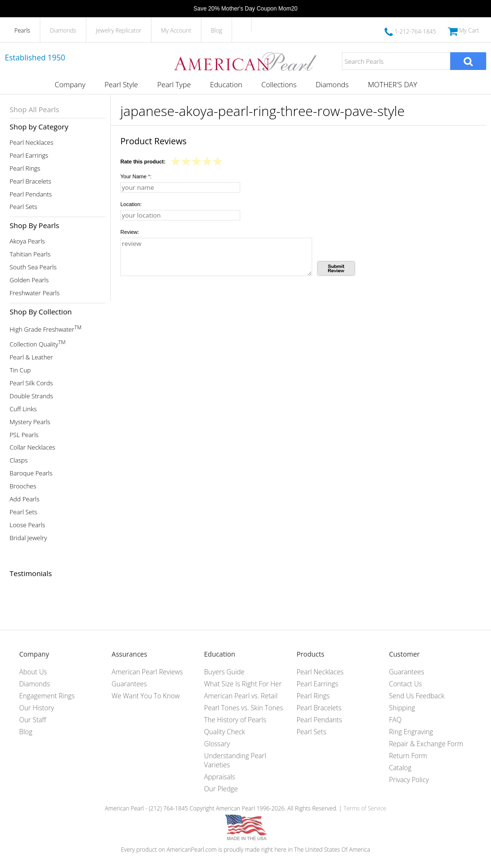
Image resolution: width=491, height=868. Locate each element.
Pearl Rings (25, 168)
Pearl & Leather (31, 357)
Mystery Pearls (30, 422)
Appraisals (220, 777)
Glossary (217, 744)
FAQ (395, 720)
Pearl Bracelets (30, 181)
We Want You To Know (146, 696)
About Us (33, 672)
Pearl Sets (23, 207)
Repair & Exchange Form (426, 744)
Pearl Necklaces (31, 143)
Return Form (408, 756)
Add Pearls (24, 499)
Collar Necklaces (32, 447)
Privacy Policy (409, 780)
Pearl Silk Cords (31, 383)
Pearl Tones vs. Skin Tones (244, 708)
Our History (37, 708)
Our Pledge (221, 789)
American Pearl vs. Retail (241, 696)
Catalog (400, 768)
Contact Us (405, 684)
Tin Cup (20, 370)
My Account (176, 30)
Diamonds (63, 30)
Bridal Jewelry (28, 538)
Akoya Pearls (27, 241)
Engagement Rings (47, 696)
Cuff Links (23, 409)
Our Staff (33, 720)
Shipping (402, 708)
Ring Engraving (411, 732)
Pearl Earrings (29, 156)
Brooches (23, 486)
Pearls (22, 30)
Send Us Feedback (417, 696)
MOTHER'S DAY (392, 84)
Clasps (19, 460)
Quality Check (225, 732)
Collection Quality (38, 343)
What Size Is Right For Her (243, 684)
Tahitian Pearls (30, 254)
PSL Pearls (24, 435)
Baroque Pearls (31, 473)
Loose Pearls (27, 525)
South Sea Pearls (33, 267)
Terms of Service (365, 808)
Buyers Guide (224, 672)
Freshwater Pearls (35, 293)
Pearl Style (121, 84)
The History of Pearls (235, 720)
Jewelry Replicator (119, 30)
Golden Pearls (29, 280)
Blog (217, 30)
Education (226, 84)
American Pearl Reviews (147, 672)
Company (70, 84)
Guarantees (129, 684)
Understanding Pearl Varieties (235, 760)
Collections (279, 84)
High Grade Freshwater (46, 329)
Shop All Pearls (34, 109)
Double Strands (31, 396)
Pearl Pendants (31, 194)
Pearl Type (174, 84)
